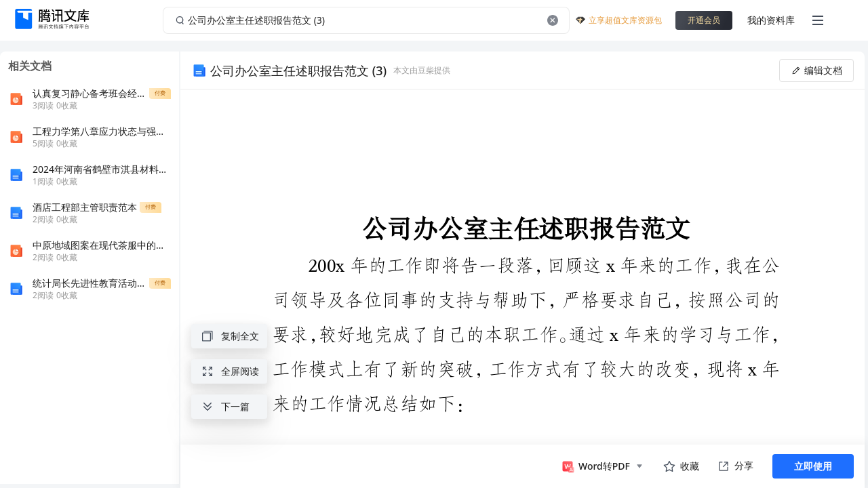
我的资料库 (771, 20)
